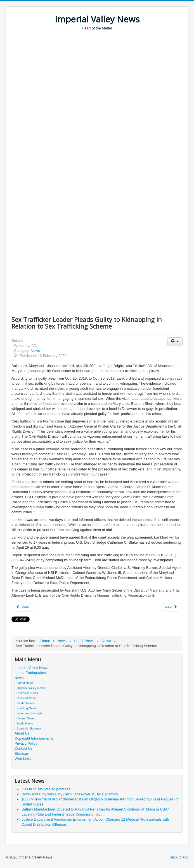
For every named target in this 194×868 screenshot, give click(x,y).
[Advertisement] (103, 73)
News (35, 351)
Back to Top (179, 857)
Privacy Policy (26, 743)
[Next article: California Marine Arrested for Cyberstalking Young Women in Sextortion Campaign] (172, 607)
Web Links (23, 759)
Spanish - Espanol (29, 728)
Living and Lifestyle (30, 713)
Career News (25, 718)
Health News (25, 703)
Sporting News (27, 708)
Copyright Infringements (34, 738)
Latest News (25, 683)
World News (25, 723)
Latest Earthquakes (30, 673)
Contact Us (23, 748)
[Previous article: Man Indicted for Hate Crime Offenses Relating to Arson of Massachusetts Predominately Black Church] (22, 607)
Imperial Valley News (31, 668)
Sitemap (21, 753)
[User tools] (175, 341)
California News (27, 693)
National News (26, 698)
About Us (22, 733)
